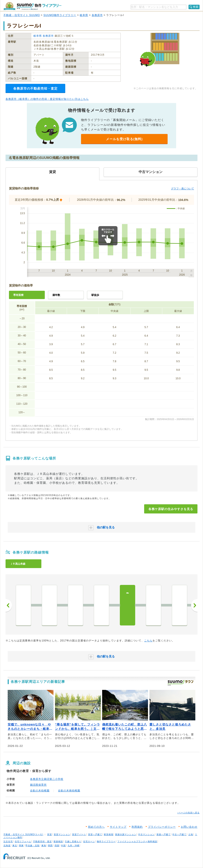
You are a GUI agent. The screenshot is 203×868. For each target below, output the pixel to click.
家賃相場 (109, 834)
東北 (15, 845)
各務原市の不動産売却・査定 (35, 88)
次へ (194, 605)
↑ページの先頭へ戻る (188, 813)
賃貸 (49, 834)
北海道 (7, 845)
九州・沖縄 (73, 845)
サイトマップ (118, 827)
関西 (50, 845)
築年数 (56, 295)
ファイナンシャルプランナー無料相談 (137, 841)
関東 (21, 845)
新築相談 (58, 841)
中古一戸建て (179, 834)
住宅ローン (89, 841)
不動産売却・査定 (42, 841)
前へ (9, 605)
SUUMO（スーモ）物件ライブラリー (32, 6)
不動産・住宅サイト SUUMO (22, 15)
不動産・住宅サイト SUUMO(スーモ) (23, 834)
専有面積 (18, 295)
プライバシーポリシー (162, 827)
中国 (63, 845)
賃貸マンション (62, 834)
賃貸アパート (79, 834)
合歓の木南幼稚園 (69, 791)
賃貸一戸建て (95, 834)
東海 (44, 845)
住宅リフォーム (23, 841)
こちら (148, 641)
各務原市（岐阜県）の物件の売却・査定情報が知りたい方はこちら (47, 99)
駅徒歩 (95, 295)
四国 (57, 845)
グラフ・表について (183, 189)
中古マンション (146, 834)
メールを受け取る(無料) (124, 139)
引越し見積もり (73, 841)
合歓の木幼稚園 (40, 791)
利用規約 (137, 827)
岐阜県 (84, 15)
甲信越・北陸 (32, 845)
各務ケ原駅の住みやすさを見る (171, 509)
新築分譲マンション (126, 834)
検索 (196, 7)
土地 (191, 834)
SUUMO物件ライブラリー (60, 15)
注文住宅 (8, 841)
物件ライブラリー (106, 841)
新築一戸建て (164, 834)
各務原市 (97, 15)
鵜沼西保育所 (38, 785)
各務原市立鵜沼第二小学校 (47, 779)
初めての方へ (96, 827)
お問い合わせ (189, 827)
